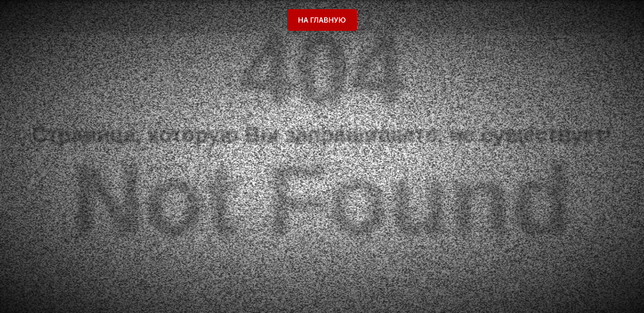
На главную (322, 20)
